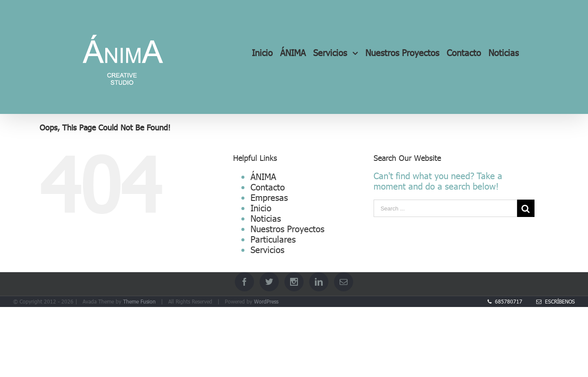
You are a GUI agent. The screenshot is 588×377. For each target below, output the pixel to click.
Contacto (268, 187)
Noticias (266, 218)
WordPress (266, 301)
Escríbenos (556, 301)
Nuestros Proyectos (287, 228)
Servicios (267, 249)
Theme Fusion (139, 301)
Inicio (261, 207)
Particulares (273, 239)
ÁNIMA (263, 176)
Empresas (269, 197)
